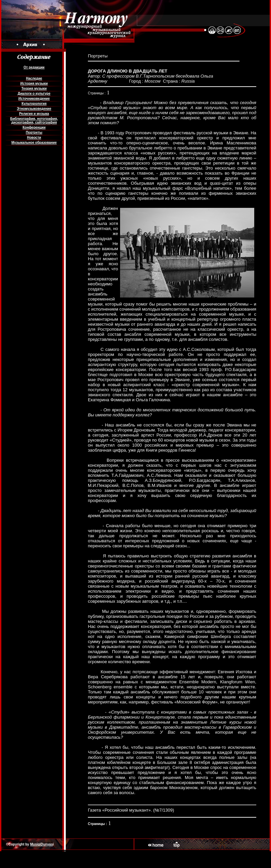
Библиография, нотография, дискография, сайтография (34, 121)
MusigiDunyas (42, 844)
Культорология (34, 104)
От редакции (34, 67)
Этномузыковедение (34, 109)
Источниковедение (34, 99)
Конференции (34, 127)
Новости (34, 138)
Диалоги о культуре (34, 94)
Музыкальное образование (34, 143)
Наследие (34, 78)
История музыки (34, 83)
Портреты (34, 132)
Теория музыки (34, 88)
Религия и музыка (34, 114)
